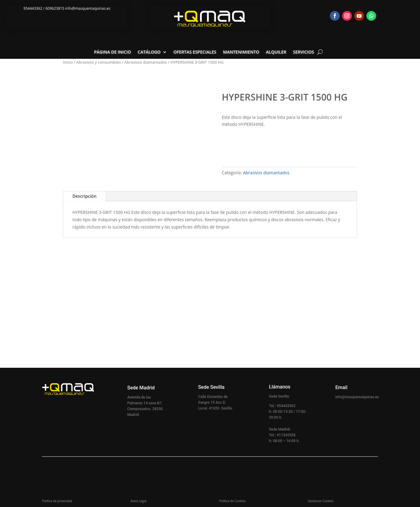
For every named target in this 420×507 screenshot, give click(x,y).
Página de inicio (113, 52)
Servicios (304, 52)
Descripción (84, 196)
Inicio (68, 62)
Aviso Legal (138, 501)
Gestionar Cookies (321, 501)
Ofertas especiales (195, 52)
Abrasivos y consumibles (98, 62)
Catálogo (149, 52)
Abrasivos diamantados (146, 62)
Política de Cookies (232, 501)
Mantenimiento (241, 52)
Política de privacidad (57, 501)
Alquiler (276, 52)
